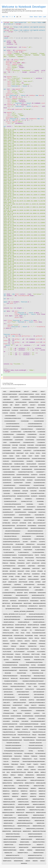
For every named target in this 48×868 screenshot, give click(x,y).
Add (3, 17)
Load (44, 17)
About (36, 17)
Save (40, 17)
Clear (31, 17)
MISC (5, 392)
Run (7, 17)
